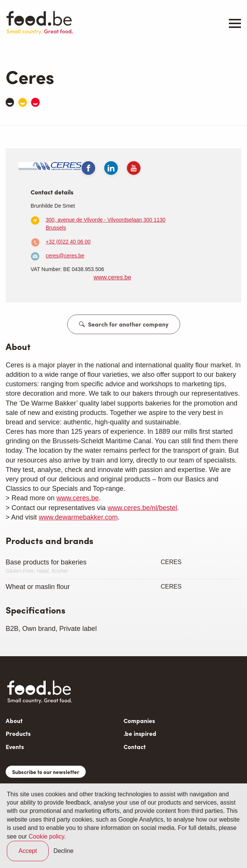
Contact (135, 747)
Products (18, 733)
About (14, 721)
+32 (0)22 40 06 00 (68, 242)
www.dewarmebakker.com (78, 517)
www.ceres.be (113, 277)
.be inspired (140, 733)
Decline (63, 851)
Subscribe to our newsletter (46, 772)
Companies (139, 721)
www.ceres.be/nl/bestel (142, 508)
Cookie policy (46, 836)
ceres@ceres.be (65, 256)
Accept (28, 851)
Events (15, 747)
